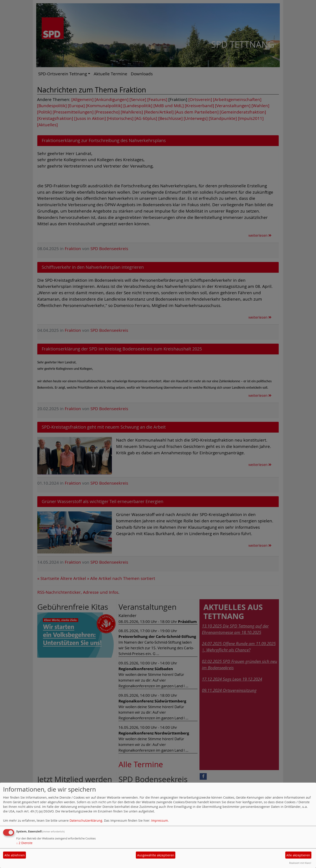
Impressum (160, 820)
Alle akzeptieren (298, 855)
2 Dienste (24, 843)
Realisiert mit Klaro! (300, 863)
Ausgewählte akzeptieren (156, 855)
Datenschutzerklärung (86, 820)
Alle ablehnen (15, 855)
